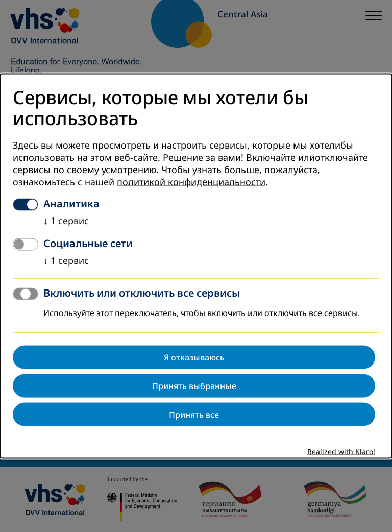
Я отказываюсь (194, 357)
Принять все (194, 414)
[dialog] (196, 266)
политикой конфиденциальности (191, 182)
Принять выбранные (194, 385)
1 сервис (66, 221)
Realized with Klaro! (341, 452)
